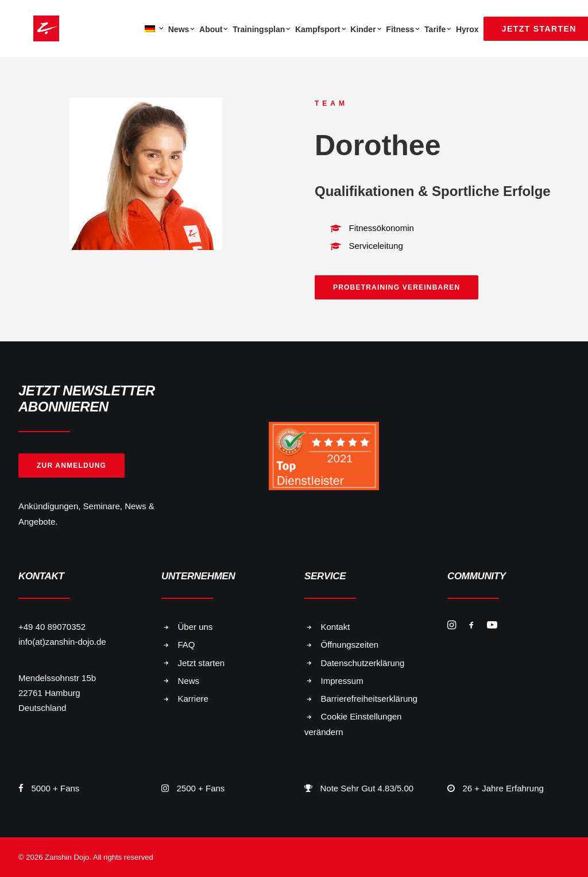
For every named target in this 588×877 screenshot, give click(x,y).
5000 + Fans (56, 788)
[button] (452, 626)
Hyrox (467, 29)
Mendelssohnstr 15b (57, 678)
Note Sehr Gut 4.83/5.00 (367, 788)
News (181, 29)
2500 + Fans (201, 788)
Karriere (193, 699)
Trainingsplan (262, 29)
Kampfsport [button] (320, 29)
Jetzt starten (202, 663)
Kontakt (336, 627)
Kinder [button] (366, 29)
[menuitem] (153, 28)
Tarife (438, 29)
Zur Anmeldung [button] (71, 466)
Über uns (196, 627)
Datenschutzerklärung (363, 663)
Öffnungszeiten (350, 645)
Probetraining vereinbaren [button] (396, 287)
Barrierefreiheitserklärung (369, 699)
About (214, 29)
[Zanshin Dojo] (31, 28)
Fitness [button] (403, 29)
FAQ (187, 645)
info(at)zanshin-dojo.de (62, 642)
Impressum (342, 681)
